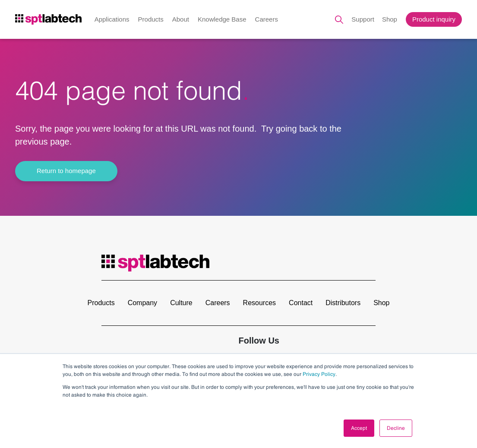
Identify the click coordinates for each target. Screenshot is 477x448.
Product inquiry (434, 19)
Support (363, 19)
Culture (181, 303)
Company (142, 303)
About (181, 19)
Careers (267, 19)
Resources (259, 303)
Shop (390, 19)
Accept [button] (359, 428)
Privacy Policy (319, 374)
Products (151, 19)
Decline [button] (396, 428)
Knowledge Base (222, 19)
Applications (112, 19)
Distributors (343, 303)
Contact (301, 303)
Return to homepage (66, 171)
